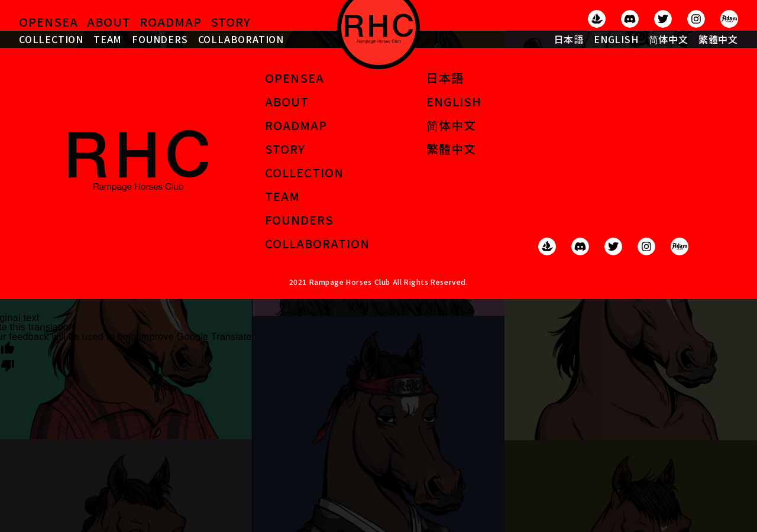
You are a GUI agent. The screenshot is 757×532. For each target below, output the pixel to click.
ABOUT (109, 22)
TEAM (108, 39)
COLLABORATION (241, 39)
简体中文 (669, 39)
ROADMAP (171, 22)
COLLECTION (51, 39)
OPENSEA (48, 22)
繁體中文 (718, 39)
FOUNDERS (160, 39)
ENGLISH (616, 39)
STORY (231, 22)
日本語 (569, 39)
